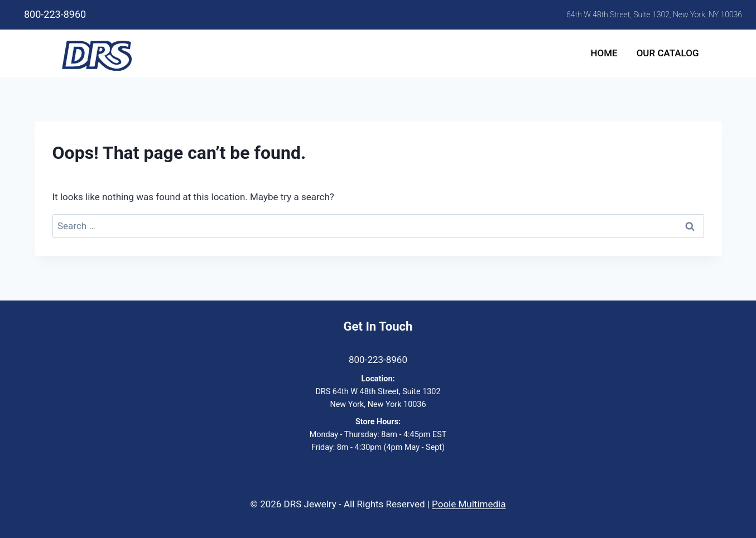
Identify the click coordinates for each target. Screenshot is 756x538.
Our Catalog (668, 53)
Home (604, 53)
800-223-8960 (55, 14)
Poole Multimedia (469, 504)
